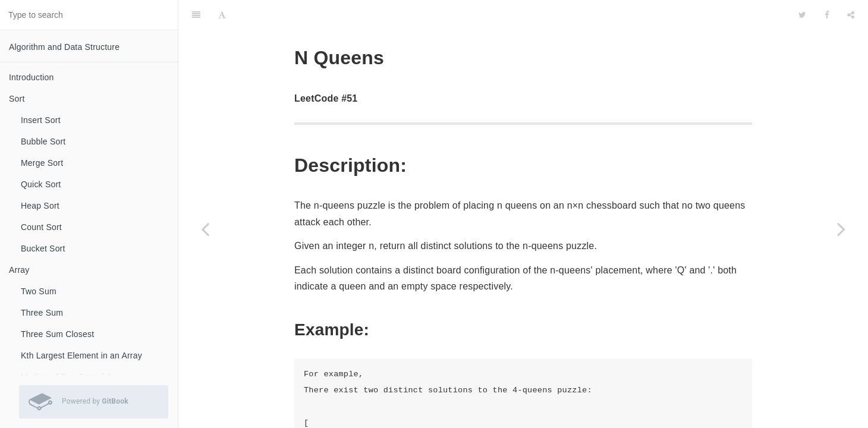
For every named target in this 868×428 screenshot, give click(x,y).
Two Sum (39, 291)
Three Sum (42, 313)
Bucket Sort (43, 248)
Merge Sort (42, 163)
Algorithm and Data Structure (64, 47)
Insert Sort (41, 120)
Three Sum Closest (57, 334)
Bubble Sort (43, 141)
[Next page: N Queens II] (841, 229)
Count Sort (41, 227)
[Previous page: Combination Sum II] (205, 229)
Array (19, 270)
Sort (17, 99)
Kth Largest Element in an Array (81, 355)
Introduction (32, 77)
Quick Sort (41, 184)
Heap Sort (40, 206)
